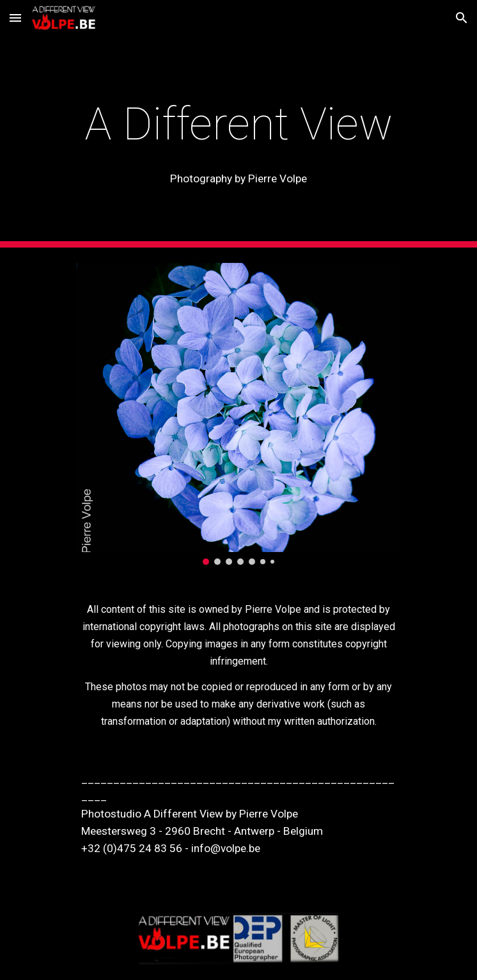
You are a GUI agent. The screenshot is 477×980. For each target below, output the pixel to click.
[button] (15, 18)
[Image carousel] (238, 414)
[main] (238, 124)
